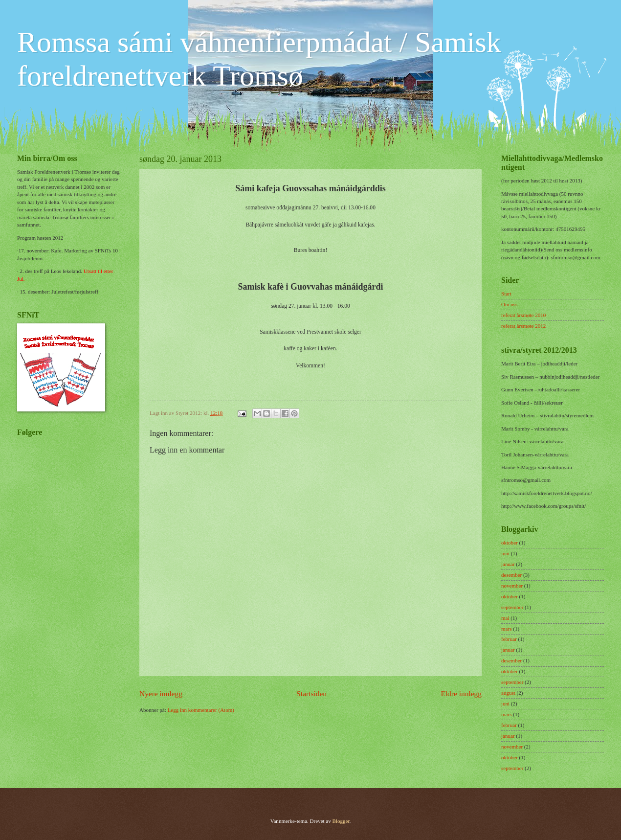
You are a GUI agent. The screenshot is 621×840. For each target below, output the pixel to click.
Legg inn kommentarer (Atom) (201, 710)
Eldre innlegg (461, 693)
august (508, 693)
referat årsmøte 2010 (523, 315)
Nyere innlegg (161, 693)
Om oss (509, 304)
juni (505, 553)
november (512, 586)
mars (506, 629)
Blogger (341, 821)
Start (506, 294)
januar (508, 564)
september (512, 607)
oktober (510, 543)
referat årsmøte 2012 (523, 326)
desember (511, 575)
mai (505, 618)
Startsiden (311, 693)
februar (509, 639)
